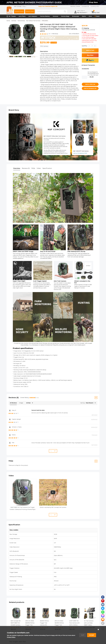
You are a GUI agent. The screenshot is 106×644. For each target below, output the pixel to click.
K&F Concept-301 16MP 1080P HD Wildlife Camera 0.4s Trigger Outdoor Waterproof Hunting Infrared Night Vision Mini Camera (16, 623)
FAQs (33, 168)
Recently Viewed (75, 6)
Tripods (13, 16)
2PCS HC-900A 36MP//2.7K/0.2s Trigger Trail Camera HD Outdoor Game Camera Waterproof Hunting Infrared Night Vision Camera (60, 623)
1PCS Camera (44, 46)
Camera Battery (45, 16)
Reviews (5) (26, 168)
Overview (17, 168)
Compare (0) (85, 6)
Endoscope (76, 16)
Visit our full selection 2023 (80, 153)
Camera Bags (65, 16)
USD (95, 6)
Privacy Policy (11, 637)
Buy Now (90, 55)
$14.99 (92, 77)
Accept (92, 635)
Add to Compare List (90, 88)
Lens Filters (22, 16)
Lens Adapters (33, 16)
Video (39, 168)
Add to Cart (90, 50)
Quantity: (85, 46)
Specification (47, 168)
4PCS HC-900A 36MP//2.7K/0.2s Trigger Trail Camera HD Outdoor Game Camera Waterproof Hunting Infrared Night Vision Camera (30, 623)
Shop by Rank (30, 11)
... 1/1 (53, 451)
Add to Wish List (90, 84)
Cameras (55, 16)
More (90, 16)
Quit (83, 635)
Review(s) (55, 34)
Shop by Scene (19, 11)
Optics (84, 16)
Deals (97, 16)
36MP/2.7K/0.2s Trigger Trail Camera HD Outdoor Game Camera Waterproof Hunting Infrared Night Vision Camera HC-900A (45, 623)
